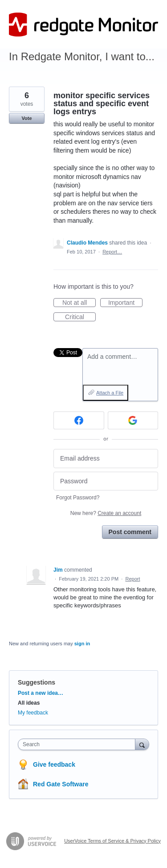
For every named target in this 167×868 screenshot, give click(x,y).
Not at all (79, 303)
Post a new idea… (41, 693)
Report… (112, 252)
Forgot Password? (78, 498)
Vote (26, 118)
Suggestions (37, 682)
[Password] (106, 481)
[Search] (142, 744)
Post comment (130, 532)
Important (125, 303)
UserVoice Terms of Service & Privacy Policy (112, 841)
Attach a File (110, 393)
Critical (80, 317)
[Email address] (106, 459)
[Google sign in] (133, 420)
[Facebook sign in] (79, 420)
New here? (106, 513)
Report (132, 579)
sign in (82, 644)
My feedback (33, 713)
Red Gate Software (61, 784)
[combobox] (79, 744)
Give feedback (54, 764)
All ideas (29, 703)
